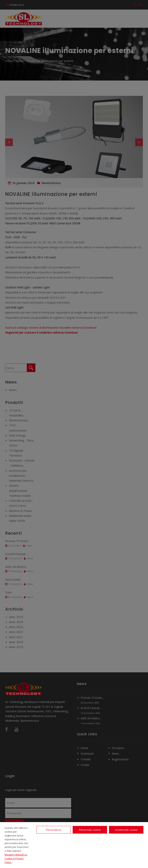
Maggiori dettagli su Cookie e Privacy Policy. (16, 858)
